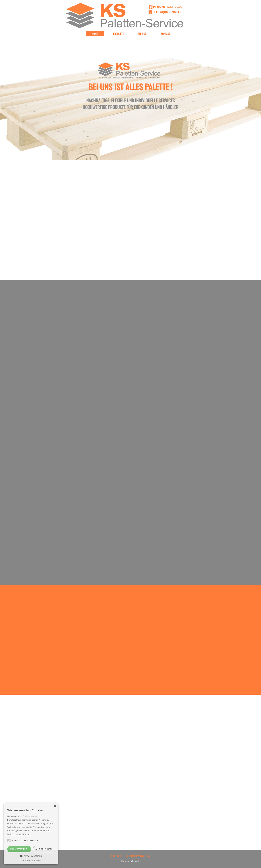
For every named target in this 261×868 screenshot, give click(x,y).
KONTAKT (165, 34)
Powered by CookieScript (31, 861)
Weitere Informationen (18, 834)
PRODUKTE (118, 34)
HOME (95, 34)
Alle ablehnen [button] (44, 849)
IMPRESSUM (116, 856)
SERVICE (142, 34)
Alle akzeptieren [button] (19, 849)
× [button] (55, 806)
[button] (31, 856)
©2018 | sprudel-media (130, 861)
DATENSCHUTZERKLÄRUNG (138, 856)
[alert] (31, 834)
